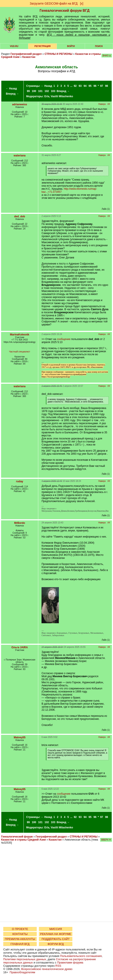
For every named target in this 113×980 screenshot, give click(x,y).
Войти (71, 46)
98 (107, 86)
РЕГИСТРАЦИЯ (43, 46)
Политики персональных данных (25, 959)
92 (75, 86)
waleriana (20, 156)
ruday (20, 481)
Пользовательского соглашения (81, 956)
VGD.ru (14, 46)
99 (28, 91)
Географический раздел (26, 54)
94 (85, 86)
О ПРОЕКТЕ (20, 929)
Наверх (102, 104)
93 (80, 86)
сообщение (64, 339)
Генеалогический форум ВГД (65, 11)
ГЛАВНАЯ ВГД (20, 944)
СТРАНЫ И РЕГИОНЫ (58, 54)
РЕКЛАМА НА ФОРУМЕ (56, 934)
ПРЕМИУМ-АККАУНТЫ (20, 939)
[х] (82, 3)
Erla (47, 96)
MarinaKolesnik (20, 335)
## (109, 104)
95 (90, 86)
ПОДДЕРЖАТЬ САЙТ (56, 939)
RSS (58, 966)
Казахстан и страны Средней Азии (23, 840)
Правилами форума (70, 962)
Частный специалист (20, 352)
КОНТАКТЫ (20, 934)
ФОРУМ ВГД (56, 944)
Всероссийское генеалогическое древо (47, 969)
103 (53, 91)
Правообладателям (22, 972)
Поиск (99, 46)
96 (95, 86)
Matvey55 (20, 737)
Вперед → (12, 94)
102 (47, 91)
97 (102, 86)
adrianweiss (20, 104)
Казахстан (29, 57)
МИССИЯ (56, 929)
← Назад (11, 89)
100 (34, 91)
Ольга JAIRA (20, 647)
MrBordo (20, 523)
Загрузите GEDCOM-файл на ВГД (54, 3)
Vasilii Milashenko (62, 96)
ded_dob (20, 216)
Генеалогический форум (17, 837)
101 (40, 91)
